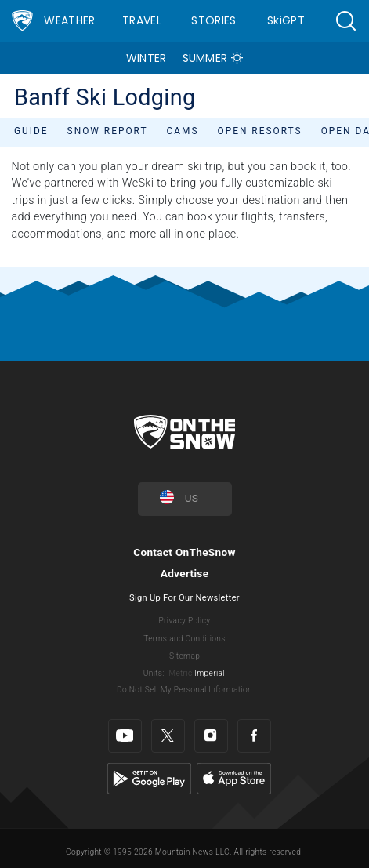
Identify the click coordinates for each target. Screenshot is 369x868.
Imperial (210, 673)
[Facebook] (254, 736)
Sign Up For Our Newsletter (184, 598)
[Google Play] (149, 778)
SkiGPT (286, 20)
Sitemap (184, 656)
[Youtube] (125, 736)
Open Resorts (260, 131)
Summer (205, 58)
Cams (183, 131)
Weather (69, 20)
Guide (31, 131)
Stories (213, 20)
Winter (147, 58)
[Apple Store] (234, 778)
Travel (142, 20)
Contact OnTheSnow (184, 552)
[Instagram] (211, 736)
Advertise (185, 573)
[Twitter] (168, 736)
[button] (345, 21)
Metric (180, 673)
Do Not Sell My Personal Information (184, 690)
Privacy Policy (185, 621)
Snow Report (108, 131)
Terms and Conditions (184, 639)
